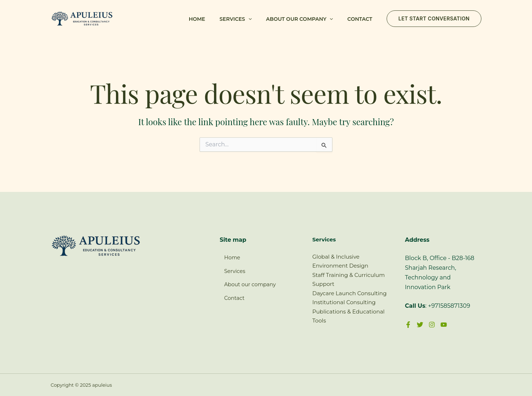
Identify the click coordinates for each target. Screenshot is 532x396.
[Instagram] (432, 325)
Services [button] (236, 19)
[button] (248, 19)
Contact (360, 19)
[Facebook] (408, 325)
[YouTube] (444, 325)
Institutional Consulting (344, 302)
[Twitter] (420, 325)
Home (197, 19)
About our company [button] (300, 19)
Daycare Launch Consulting (349, 293)
